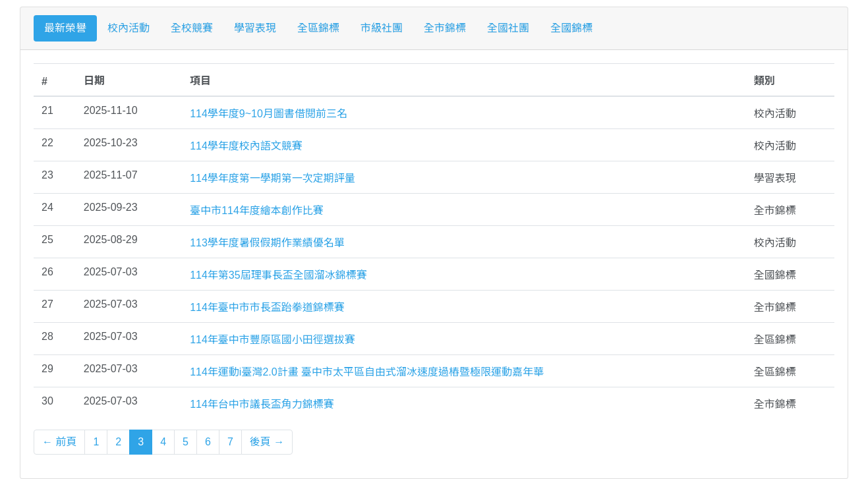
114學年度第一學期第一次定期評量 (273, 178)
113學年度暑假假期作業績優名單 (267, 243)
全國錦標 (571, 28)
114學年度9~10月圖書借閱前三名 (269, 114)
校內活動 (129, 28)
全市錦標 (445, 28)
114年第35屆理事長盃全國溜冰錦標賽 (278, 275)
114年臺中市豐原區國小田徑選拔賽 (273, 340)
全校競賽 (192, 28)
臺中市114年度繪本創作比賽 (257, 211)
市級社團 (382, 28)
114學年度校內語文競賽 (246, 146)
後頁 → (267, 442)
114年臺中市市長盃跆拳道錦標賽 (267, 307)
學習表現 (255, 28)
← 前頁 (59, 442)
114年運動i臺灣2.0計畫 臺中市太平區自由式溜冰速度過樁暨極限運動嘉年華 (367, 372)
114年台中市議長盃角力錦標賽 (262, 404)
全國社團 (508, 28)
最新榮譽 (65, 28)
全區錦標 (318, 28)
